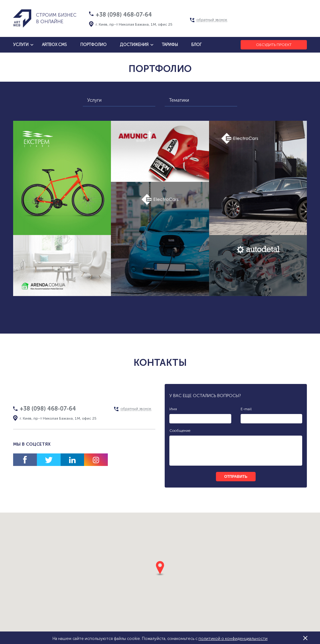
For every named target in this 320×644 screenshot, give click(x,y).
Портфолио (93, 45)
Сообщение (180, 431)
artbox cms (54, 45)
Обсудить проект (274, 45)
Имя (173, 409)
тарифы (170, 45)
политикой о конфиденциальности (233, 639)
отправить (236, 477)
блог (196, 45)
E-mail (246, 409)
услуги (21, 45)
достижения (134, 45)
